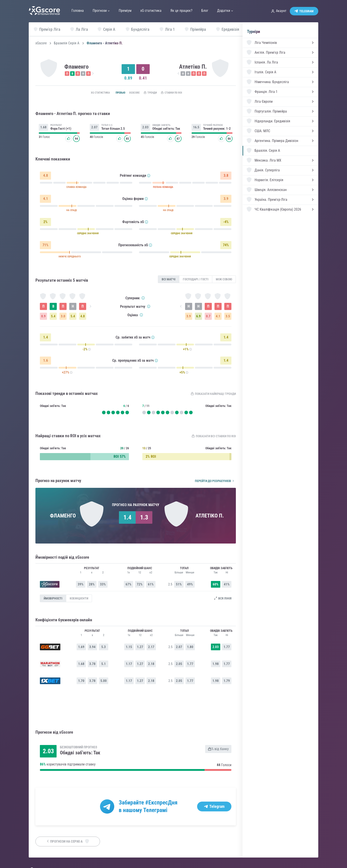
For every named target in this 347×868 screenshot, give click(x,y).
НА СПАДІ (72, 211)
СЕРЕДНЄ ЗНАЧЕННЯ (88, 235)
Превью (114, 93)
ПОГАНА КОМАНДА (163, 188)
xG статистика (91, 93)
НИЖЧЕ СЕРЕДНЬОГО (70, 258)
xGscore (41, 43)
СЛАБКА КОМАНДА (77, 188)
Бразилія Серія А (67, 43)
